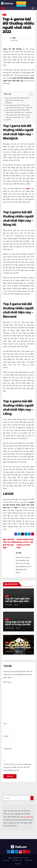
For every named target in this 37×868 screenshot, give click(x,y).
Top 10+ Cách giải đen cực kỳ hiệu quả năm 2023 (17, 601)
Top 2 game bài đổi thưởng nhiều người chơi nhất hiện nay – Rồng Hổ (19, 106)
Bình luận (8, 682)
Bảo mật (18, 864)
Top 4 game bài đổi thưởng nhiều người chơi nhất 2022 (18, 25)
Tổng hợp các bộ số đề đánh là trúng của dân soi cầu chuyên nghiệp (18, 624)
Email (6, 736)
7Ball (28, 189)
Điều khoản (29, 860)
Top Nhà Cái (28, 817)
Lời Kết (8, 120)
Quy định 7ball (17, 860)
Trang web (7, 749)
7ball (14, 38)
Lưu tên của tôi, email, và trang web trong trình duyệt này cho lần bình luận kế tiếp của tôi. (17, 767)
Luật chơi (6, 860)
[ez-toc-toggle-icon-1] (30, 95)
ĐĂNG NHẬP (21, 3)
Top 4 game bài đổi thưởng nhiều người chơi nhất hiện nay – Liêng (18, 116)
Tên (6, 724)
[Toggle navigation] (33, 8)
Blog (4, 15)
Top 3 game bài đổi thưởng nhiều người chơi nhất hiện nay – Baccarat (19, 111)
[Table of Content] (31, 94)
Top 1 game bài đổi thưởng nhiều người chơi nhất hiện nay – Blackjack (17, 100)
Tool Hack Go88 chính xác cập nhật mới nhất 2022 (18, 648)
